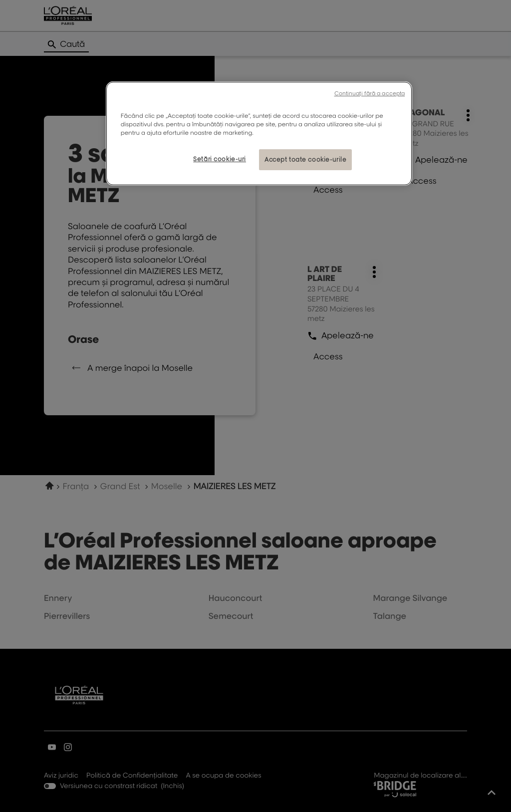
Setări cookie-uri (220, 159)
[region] (259, 134)
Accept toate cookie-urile (305, 159)
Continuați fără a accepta (370, 93)
